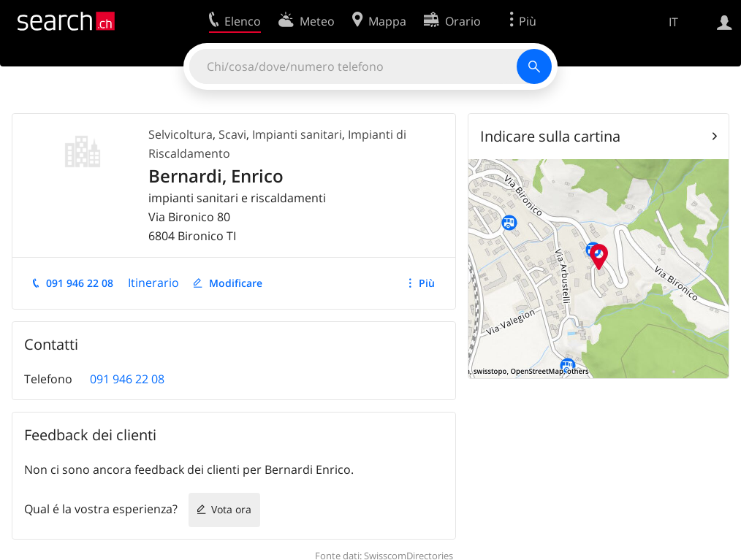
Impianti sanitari (297, 134)
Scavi (232, 134)
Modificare (236, 283)
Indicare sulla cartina (550, 136)
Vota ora (231, 509)
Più (427, 283)
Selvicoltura (180, 134)
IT (673, 22)
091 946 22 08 (80, 283)
